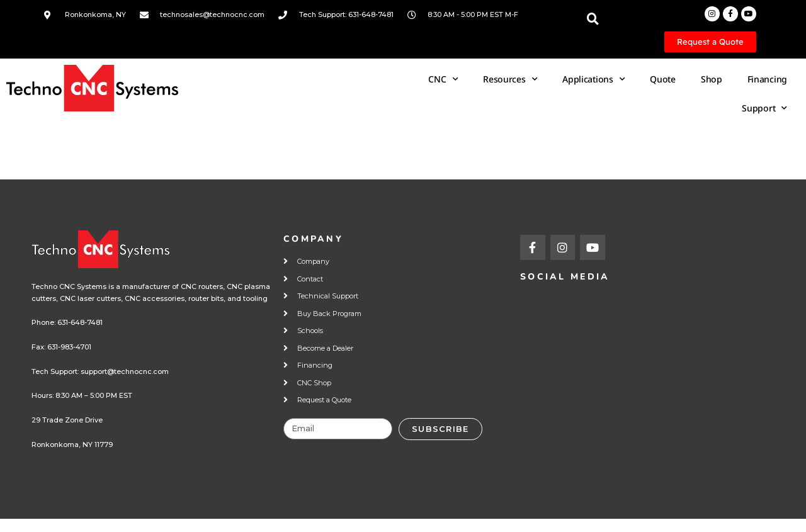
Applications (593, 79)
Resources (510, 79)
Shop (712, 79)
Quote (663, 79)
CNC (443, 79)
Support (764, 108)
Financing (767, 79)
